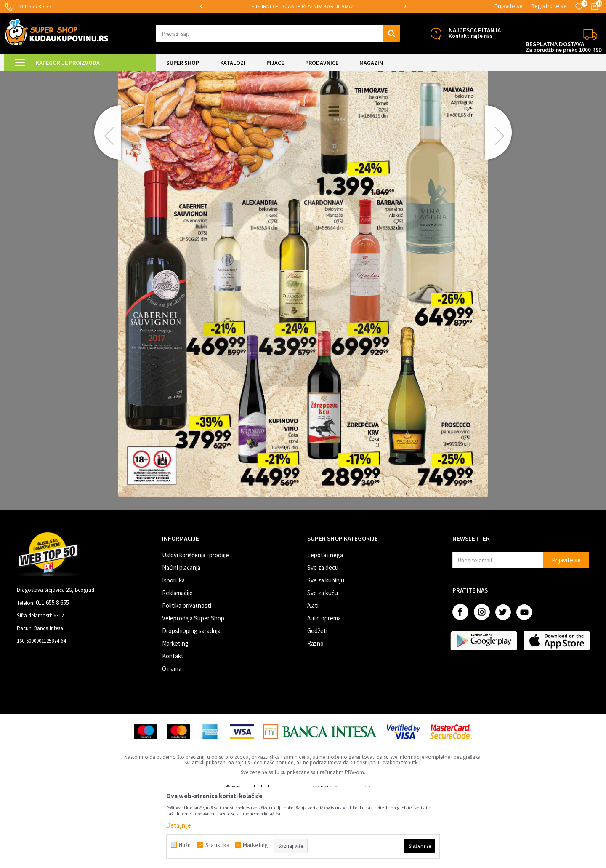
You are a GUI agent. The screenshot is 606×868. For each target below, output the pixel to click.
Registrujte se (549, 6)
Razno (315, 714)
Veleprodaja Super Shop (193, 689)
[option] (303, 7)
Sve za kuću (323, 664)
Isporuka (173, 651)
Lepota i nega (325, 626)
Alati (313, 677)
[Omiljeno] (579, 7)
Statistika (217, 845)
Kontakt (173, 727)
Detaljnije (179, 825)
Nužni (185, 845)
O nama (172, 740)
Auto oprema (324, 689)
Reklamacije (177, 664)
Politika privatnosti (187, 677)
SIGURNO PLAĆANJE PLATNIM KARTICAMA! (302, 6)
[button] (278, 33)
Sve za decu (323, 639)
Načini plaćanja (181, 639)
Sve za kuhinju (326, 651)
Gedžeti (317, 702)
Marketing (175, 714)
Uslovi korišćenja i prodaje (195, 626)
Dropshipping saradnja (191, 702)
